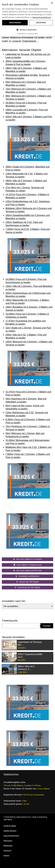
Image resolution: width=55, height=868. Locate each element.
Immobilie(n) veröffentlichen (27, 576)
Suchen (47, 626)
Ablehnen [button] (41, 23)
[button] (28, 30)
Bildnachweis (8, 846)
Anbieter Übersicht (10, 831)
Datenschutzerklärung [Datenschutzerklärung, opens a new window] (42, 17)
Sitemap (6, 855)
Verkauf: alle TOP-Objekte (28, 582)
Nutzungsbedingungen (11, 836)
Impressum (7, 850)
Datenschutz (8, 841)
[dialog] (28, 18)
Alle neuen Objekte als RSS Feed (28, 571)
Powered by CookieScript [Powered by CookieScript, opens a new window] (28, 34)
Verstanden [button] (15, 23)
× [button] (52, 3)
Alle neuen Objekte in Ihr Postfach (28, 559)
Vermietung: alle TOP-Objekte (28, 588)
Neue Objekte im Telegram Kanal (28, 565)
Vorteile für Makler (10, 826)
